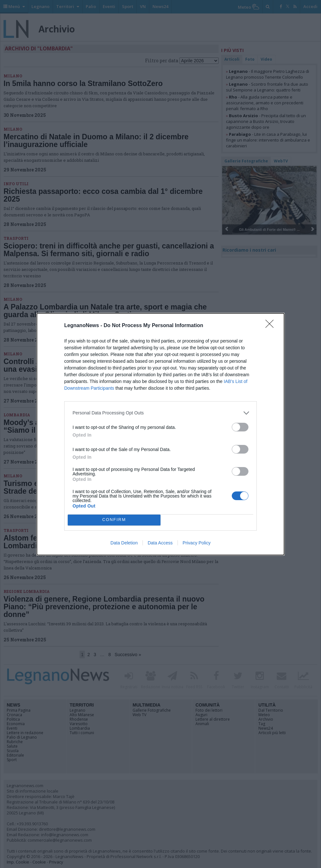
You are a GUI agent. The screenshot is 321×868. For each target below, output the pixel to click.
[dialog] (160, 434)
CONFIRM (114, 520)
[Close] (272, 326)
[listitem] (160, 413)
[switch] (240, 427)
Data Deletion (124, 543)
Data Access (160, 543)
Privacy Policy (197, 543)
